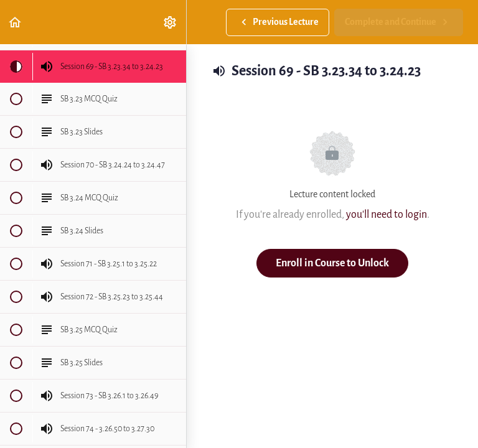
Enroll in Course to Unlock (332, 263)
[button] (16, 22)
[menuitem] (171, 22)
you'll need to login (387, 214)
